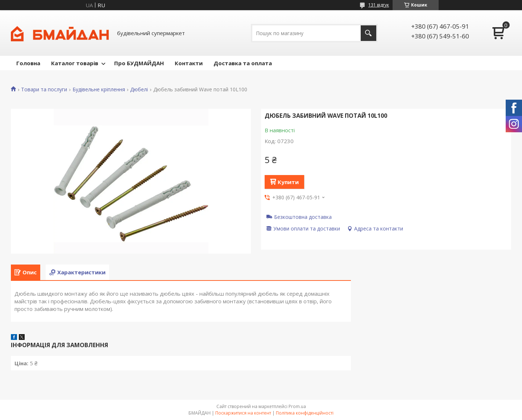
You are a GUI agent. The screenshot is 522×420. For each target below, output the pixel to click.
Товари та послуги (44, 90)
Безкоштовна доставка (303, 217)
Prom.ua (297, 406)
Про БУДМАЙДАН (139, 63)
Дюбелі (139, 90)
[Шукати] (368, 33)
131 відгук (379, 5)
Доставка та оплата (243, 63)
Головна (28, 63)
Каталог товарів (75, 63)
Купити (288, 182)
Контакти (189, 63)
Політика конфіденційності (305, 413)
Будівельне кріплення (99, 90)
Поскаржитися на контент (243, 413)
